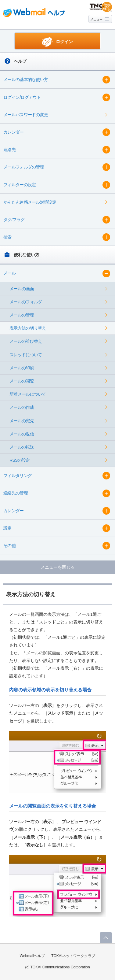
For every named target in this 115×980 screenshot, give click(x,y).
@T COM (101, 7)
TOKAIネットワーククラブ (73, 956)
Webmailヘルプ (32, 956)
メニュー (96, 19)
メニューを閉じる (58, 567)
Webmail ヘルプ (34, 13)
